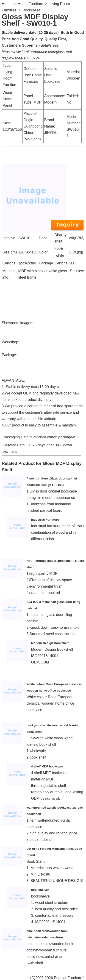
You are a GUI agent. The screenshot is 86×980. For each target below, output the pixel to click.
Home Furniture (30, 4)
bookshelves (40, 890)
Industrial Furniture (45, 520)
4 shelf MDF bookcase (47, 766)
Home (7, 4)
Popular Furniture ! (69, 978)
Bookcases (32, 10)
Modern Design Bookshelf (50, 643)
